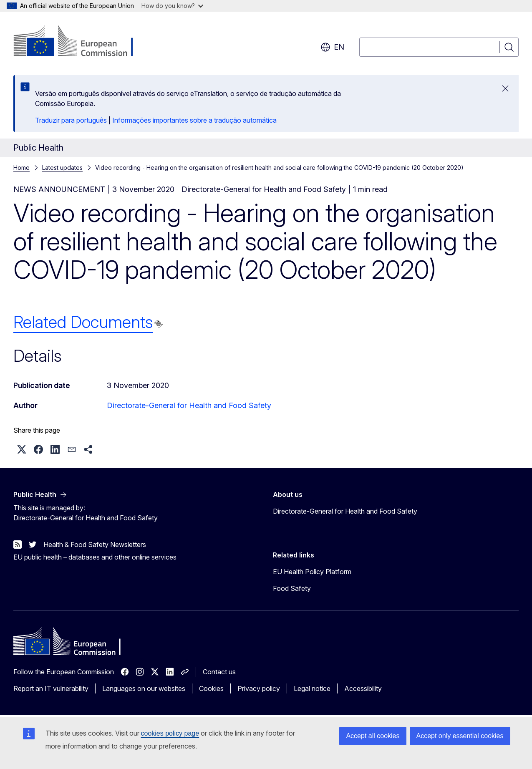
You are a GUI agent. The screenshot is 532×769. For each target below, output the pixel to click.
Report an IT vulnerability (51, 688)
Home (21, 168)
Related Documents (83, 322)
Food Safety (292, 588)
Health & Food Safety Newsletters (95, 545)
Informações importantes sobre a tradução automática (194, 120)
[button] (22, 449)
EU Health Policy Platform (312, 572)
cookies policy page (170, 733)
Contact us (219, 672)
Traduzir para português (71, 120)
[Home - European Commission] (81, 42)
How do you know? (172, 6)
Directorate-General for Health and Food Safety (189, 405)
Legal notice (312, 688)
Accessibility (363, 688)
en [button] (332, 47)
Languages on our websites (144, 688)
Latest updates (62, 168)
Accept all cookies (373, 736)
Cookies (211, 688)
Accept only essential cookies (460, 736)
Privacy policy (259, 688)
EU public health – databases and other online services (95, 557)
